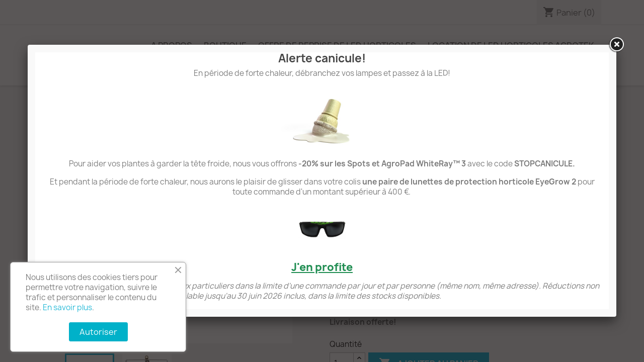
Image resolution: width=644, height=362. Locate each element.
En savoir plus (67, 307)
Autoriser (98, 332)
